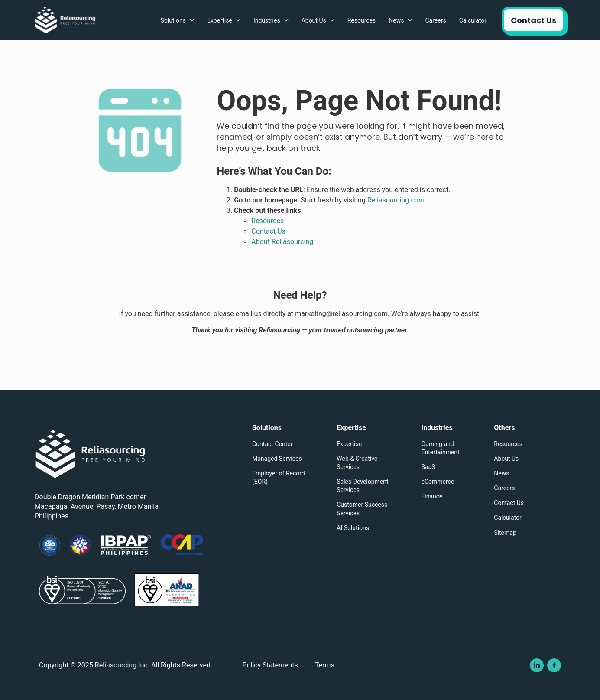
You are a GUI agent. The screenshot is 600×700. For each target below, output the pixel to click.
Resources (362, 20)
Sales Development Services (362, 486)
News (400, 20)
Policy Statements (271, 666)
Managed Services (277, 459)
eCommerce (438, 482)
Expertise (224, 20)
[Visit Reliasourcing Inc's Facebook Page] (554, 666)
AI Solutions (353, 528)
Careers (435, 20)
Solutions (177, 20)
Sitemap (505, 533)
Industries (271, 20)
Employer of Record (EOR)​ (279, 477)
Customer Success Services (362, 509)
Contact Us (509, 503)
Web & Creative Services (357, 463)
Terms (326, 666)
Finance (432, 496)
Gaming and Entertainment (441, 448)
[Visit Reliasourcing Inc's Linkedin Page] (537, 666)
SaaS (428, 467)
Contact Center (272, 444)
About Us (318, 20)
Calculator (473, 20)
